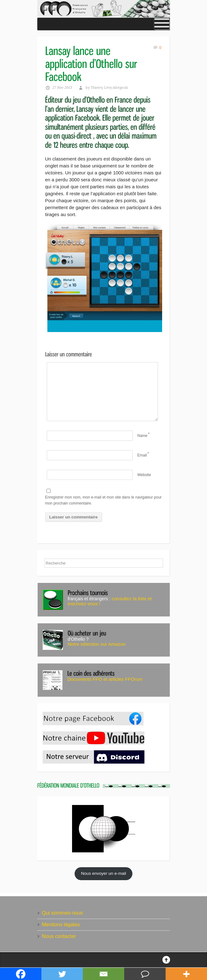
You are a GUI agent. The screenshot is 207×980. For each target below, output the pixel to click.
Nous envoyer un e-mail (103, 873)
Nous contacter (59, 936)
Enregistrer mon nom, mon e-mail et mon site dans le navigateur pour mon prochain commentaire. (103, 500)
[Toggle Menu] (162, 24)
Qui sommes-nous (63, 913)
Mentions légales (61, 925)
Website (144, 475)
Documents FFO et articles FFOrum (105, 679)
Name (143, 436)
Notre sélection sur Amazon (97, 644)
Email (142, 455)
